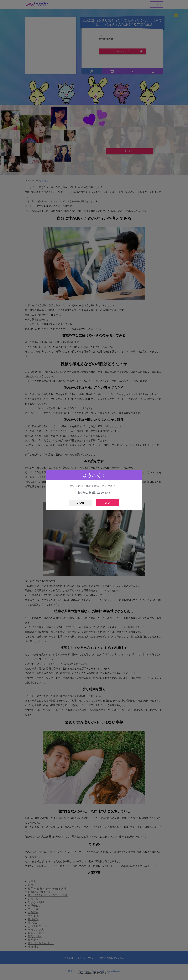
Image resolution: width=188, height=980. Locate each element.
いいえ (81, 503)
